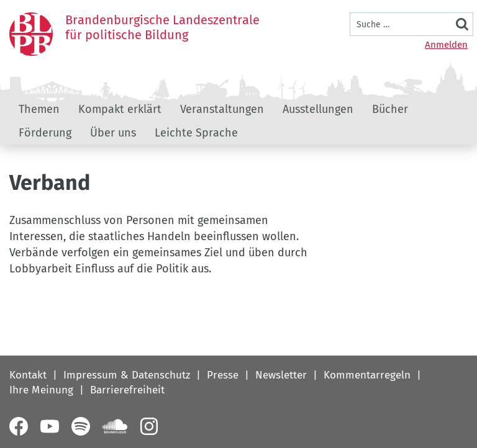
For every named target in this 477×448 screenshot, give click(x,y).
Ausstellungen (318, 109)
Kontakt (28, 375)
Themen (39, 109)
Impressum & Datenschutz (127, 375)
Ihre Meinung (41, 390)
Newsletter (281, 375)
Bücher (390, 109)
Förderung (45, 133)
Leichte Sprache (196, 133)
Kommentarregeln (367, 375)
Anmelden (446, 45)
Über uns (113, 133)
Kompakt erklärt (120, 109)
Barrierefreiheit (127, 390)
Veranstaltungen (222, 109)
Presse (223, 375)
